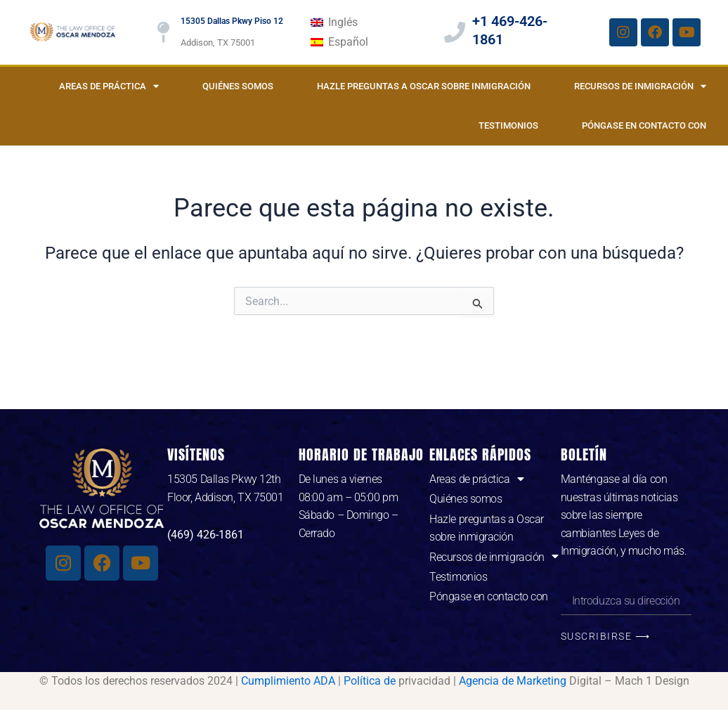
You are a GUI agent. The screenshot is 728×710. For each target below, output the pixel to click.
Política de (370, 681)
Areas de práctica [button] (109, 86)
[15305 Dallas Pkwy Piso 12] (163, 32)
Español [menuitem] (348, 42)
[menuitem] (334, 22)
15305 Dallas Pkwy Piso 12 (232, 21)
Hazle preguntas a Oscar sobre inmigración (424, 86)
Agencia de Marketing (513, 681)
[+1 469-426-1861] (455, 32)
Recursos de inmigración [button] (640, 86)
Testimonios (508, 125)
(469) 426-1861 (206, 535)
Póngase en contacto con (644, 125)
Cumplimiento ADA (288, 681)
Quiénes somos (238, 86)
